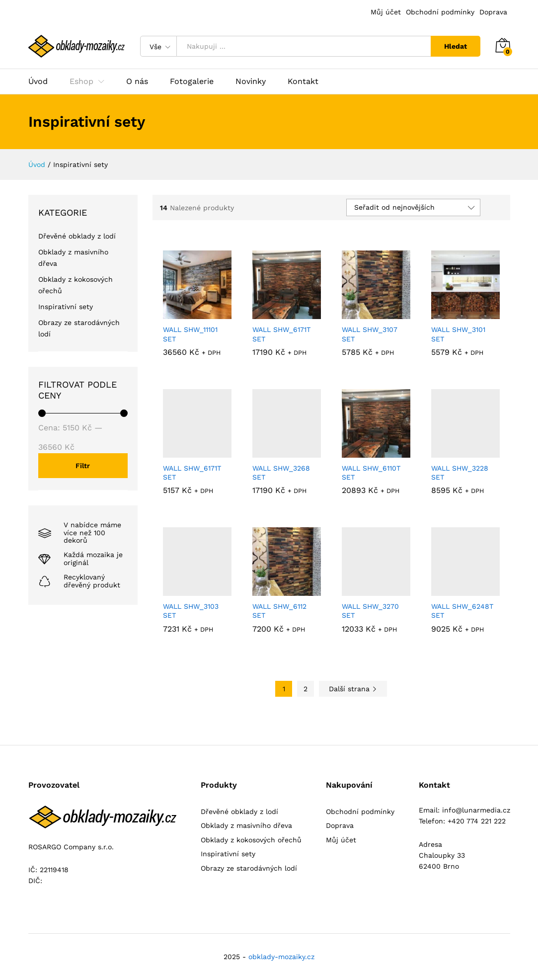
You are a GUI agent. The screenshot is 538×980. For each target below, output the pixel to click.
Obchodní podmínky (440, 12)
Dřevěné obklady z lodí (77, 236)
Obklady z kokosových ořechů (251, 840)
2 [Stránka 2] (306, 689)
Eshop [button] (81, 82)
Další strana (353, 689)
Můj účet (386, 12)
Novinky (251, 82)
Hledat (456, 46)
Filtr (83, 466)
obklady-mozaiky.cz (281, 957)
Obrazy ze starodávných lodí (249, 868)
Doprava (493, 12)
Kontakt (303, 82)
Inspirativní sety (66, 307)
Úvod (38, 82)
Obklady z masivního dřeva (246, 825)
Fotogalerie (192, 82)
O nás (137, 82)
